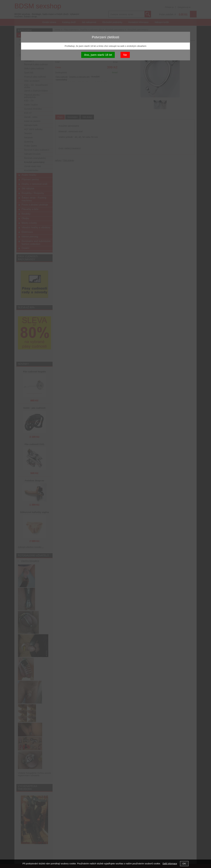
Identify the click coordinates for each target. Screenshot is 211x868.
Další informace (170, 864)
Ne (125, 55)
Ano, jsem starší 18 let (98, 55)
